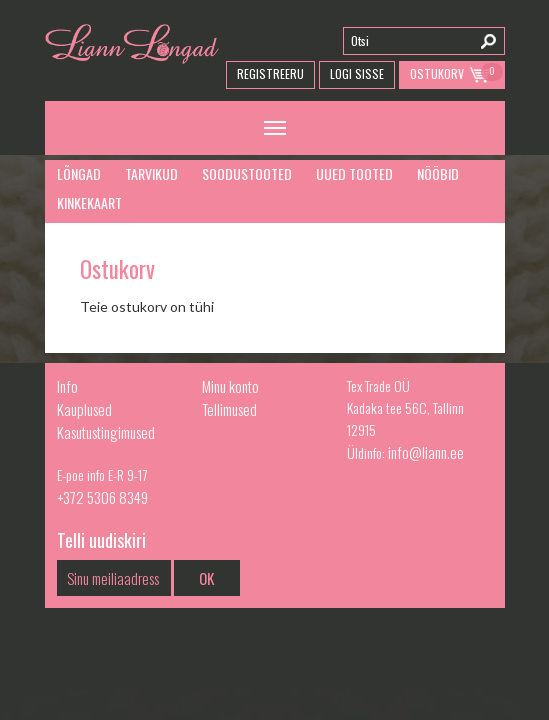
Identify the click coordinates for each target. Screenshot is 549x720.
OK (206, 578)
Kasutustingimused (106, 432)
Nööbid (438, 173)
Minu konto (230, 386)
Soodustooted (247, 173)
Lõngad (79, 173)
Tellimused (229, 409)
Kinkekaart (89, 202)
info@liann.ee (426, 452)
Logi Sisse (357, 73)
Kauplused (84, 409)
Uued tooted (354, 173)
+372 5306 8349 (102, 497)
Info (67, 386)
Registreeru (270, 73)
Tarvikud (151, 173)
